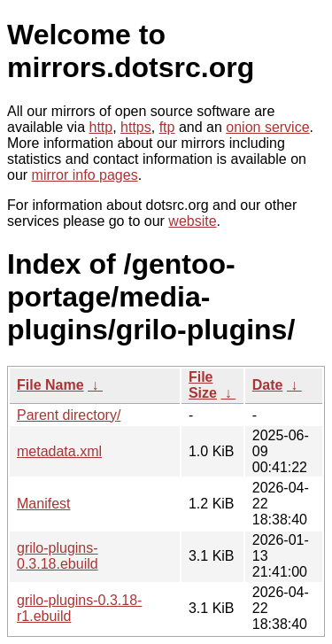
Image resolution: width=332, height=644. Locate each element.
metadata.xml (59, 451)
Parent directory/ (69, 415)
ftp (167, 127)
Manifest (43, 504)
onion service (267, 127)
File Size (203, 385)
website (192, 221)
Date (268, 385)
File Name (50, 385)
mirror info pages (85, 175)
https (136, 127)
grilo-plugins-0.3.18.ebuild (58, 556)
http (101, 127)
